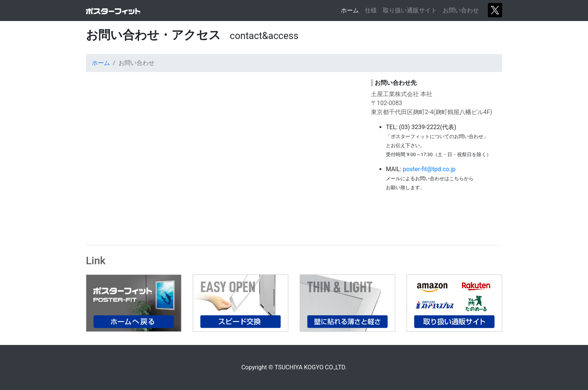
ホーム (351, 10)
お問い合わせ (461, 10)
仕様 (371, 10)
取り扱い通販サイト (410, 10)
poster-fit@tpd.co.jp (429, 169)
